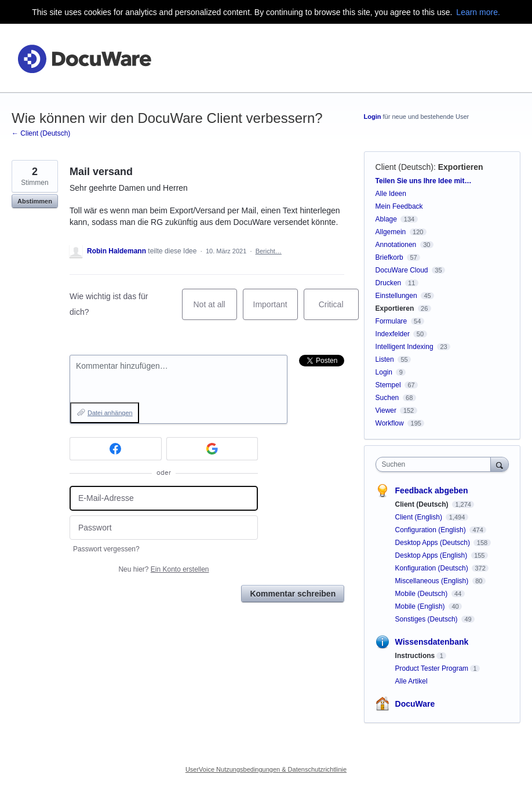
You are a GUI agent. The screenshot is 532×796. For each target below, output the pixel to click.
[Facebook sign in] (116, 449)
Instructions (415, 656)
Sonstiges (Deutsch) (427, 619)
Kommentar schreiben (293, 594)
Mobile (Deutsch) (422, 594)
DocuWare (415, 704)
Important (276, 310)
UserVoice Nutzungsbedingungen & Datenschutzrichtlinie (266, 769)
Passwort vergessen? (106, 549)
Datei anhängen (110, 413)
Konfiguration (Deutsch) (433, 568)
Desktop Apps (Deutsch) (434, 543)
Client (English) (420, 517)
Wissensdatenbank (432, 642)
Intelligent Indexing (405, 347)
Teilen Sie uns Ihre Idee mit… (424, 181)
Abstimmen (35, 201)
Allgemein (391, 232)
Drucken (389, 283)
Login (373, 117)
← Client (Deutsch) (41, 133)
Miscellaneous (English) (433, 581)
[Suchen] (500, 464)
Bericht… (269, 251)
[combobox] (436, 464)
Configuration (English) (431, 530)
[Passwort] (164, 528)
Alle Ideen (391, 194)
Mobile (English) (421, 606)
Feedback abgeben (432, 490)
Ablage (386, 219)
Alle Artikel (411, 681)
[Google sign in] (212, 449)
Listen (385, 359)
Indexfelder (393, 334)
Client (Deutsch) (405, 167)
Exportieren (461, 167)
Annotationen (396, 245)
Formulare (391, 321)
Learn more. (478, 12)
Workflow (390, 423)
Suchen (387, 398)
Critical (339, 310)
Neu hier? (163, 569)
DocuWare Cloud (402, 270)
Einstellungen (396, 296)
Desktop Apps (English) (432, 555)
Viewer (386, 410)
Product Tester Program (432, 668)
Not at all (215, 310)
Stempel (388, 385)
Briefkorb (389, 257)
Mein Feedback (399, 206)
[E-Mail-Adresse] (164, 498)
